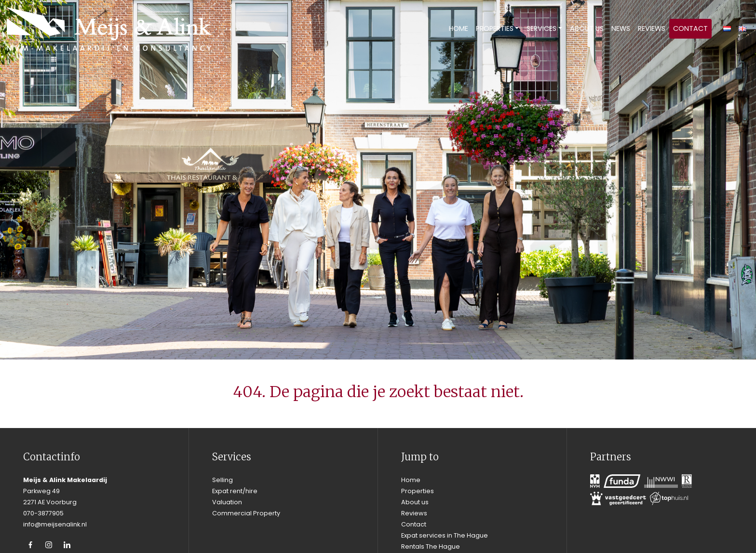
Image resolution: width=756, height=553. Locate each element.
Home (459, 28)
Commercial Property (246, 513)
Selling (223, 480)
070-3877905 (43, 513)
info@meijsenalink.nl (55, 524)
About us (587, 28)
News (621, 28)
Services (541, 28)
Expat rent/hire (235, 491)
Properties (495, 28)
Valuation (227, 502)
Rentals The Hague (431, 546)
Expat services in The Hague (445, 535)
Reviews (652, 28)
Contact (690, 28)
